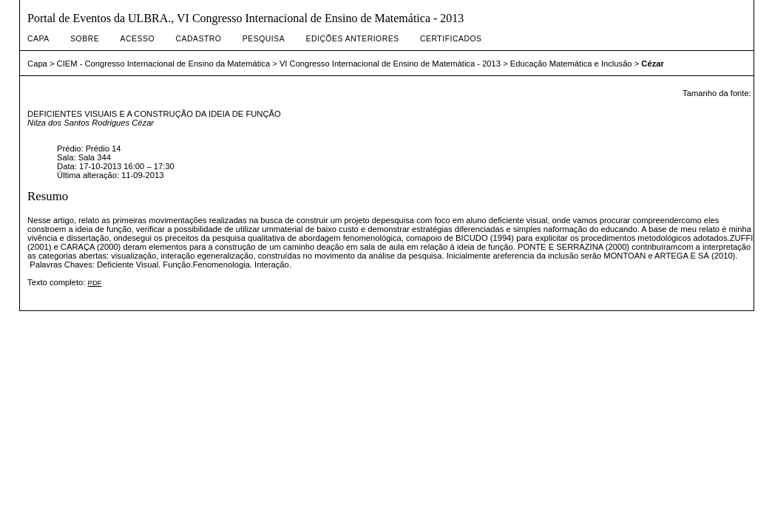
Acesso (138, 39)
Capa (38, 39)
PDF (95, 283)
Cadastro (198, 39)
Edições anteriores (353, 39)
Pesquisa (264, 39)
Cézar (652, 64)
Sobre (85, 39)
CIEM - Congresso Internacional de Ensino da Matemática (164, 64)
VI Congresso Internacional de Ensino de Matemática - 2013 (390, 64)
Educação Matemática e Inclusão (571, 64)
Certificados (451, 39)
